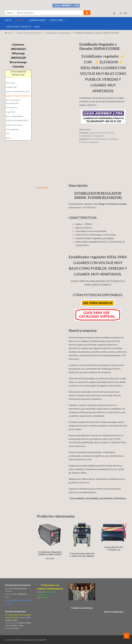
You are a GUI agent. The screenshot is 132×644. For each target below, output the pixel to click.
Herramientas (11, 107)
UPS (7, 134)
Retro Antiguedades (14, 116)
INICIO (8, 20)
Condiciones (56, 20)
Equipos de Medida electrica (18, 91)
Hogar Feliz (10, 112)
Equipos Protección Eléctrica (29, 33)
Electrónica (10, 83)
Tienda (18, 20)
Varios (8, 138)
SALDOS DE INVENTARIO (17, 120)
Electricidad (94, 139)
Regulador (94, 142)
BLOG (37, 27)
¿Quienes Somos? (37, 20)
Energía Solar (11, 87)
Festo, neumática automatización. (13, 102)
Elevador (103, 139)
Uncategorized (12, 129)
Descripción (43, 187)
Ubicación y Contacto (19, 27)
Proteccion (84, 142)
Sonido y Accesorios (14, 125)
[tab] (50, 188)
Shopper (24, 639)
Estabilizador (113, 139)
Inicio (10, 33)
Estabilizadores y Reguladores (58, 33)
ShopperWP (42, 639)
